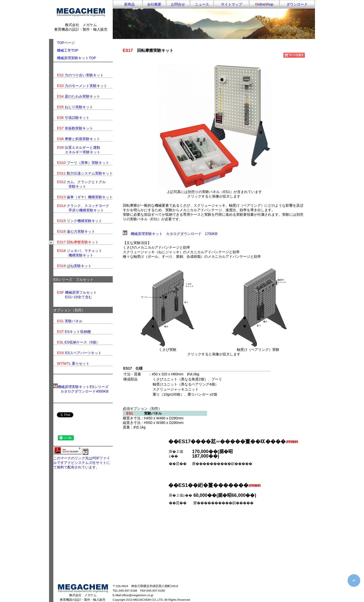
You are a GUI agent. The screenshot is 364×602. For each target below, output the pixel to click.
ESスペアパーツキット (83, 353)
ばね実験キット (79, 266)
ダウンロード (297, 4)
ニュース (202, 4)
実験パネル (74, 321)
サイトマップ (232, 4)
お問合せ (178, 4)
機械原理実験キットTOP (76, 58)
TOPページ (64, 43)
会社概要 (154, 4)
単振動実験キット (79, 128)
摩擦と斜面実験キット (82, 139)
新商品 (128, 4)
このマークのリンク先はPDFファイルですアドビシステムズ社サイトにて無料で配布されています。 (82, 463)
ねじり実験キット (79, 107)
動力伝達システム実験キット (90, 173)
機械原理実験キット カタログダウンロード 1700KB (174, 234)
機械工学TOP (68, 50)
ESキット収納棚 (78, 332)
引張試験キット (77, 118)
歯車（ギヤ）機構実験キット (90, 197)
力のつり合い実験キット (84, 75)
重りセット (81, 363)
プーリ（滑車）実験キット (88, 163)
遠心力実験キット (81, 231)
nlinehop (264, 4)
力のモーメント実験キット (86, 86)
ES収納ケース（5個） (82, 342)
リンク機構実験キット (84, 221)
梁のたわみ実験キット (82, 96)
